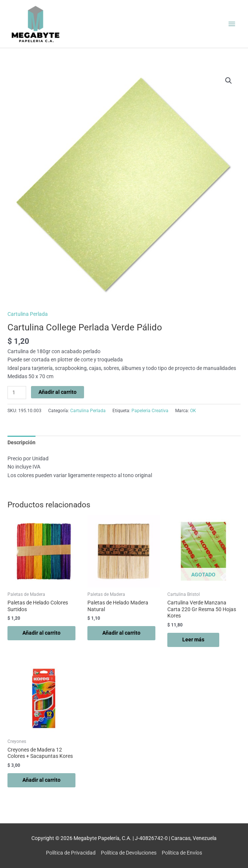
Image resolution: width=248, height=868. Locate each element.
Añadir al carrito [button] (41, 633)
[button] (229, 81)
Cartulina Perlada (28, 314)
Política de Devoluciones (129, 853)
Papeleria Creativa (150, 411)
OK (193, 411)
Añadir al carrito (58, 392)
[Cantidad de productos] (17, 393)
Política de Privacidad (71, 853)
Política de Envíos (182, 853)
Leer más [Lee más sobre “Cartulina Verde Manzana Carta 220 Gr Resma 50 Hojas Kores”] (193, 640)
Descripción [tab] (21, 442)
